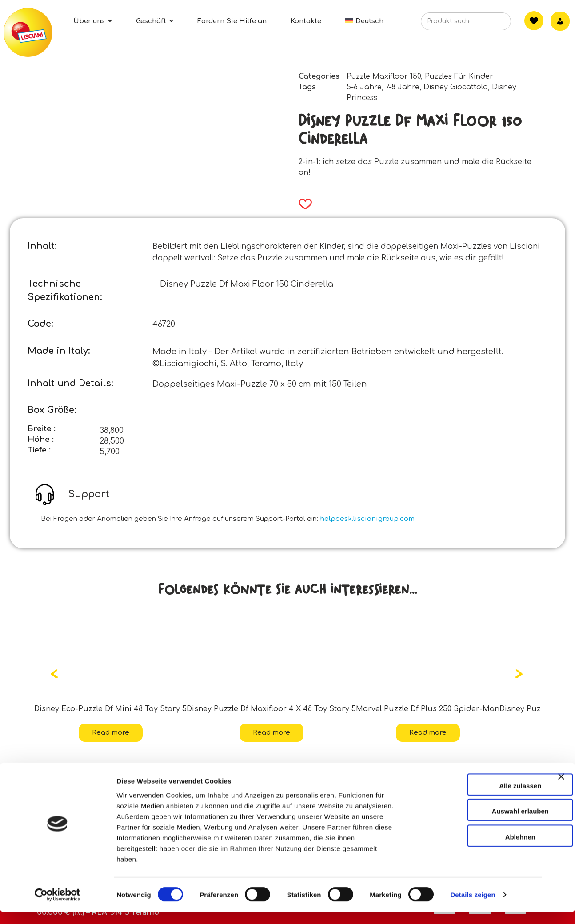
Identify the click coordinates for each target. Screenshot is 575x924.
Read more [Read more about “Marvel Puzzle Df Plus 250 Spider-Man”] (428, 733)
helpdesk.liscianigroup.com (367, 519)
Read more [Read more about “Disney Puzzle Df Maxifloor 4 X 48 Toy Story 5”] (272, 733)
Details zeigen (473, 906)
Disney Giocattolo (456, 87)
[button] (302, 204)
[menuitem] (364, 21)
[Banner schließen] (561, 796)
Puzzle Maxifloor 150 (384, 76)
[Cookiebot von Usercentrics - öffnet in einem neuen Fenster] (58, 907)
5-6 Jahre (364, 87)
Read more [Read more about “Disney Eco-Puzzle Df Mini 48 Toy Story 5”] (111, 733)
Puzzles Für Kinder (459, 76)
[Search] (490, 24)
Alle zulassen (478, 797)
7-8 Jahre (403, 87)
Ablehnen (478, 848)
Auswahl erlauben (478, 823)
